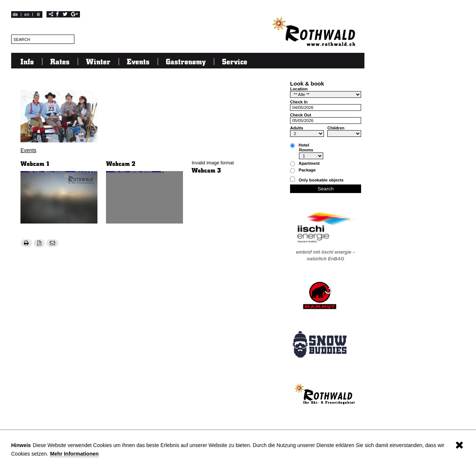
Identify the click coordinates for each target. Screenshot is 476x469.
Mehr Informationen (75, 454)
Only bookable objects (321, 180)
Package (307, 170)
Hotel (304, 145)
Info (27, 61)
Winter (98, 61)
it (38, 15)
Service (235, 61)
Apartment (309, 163)
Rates (60, 61)
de (15, 15)
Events (138, 61)
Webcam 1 (35, 163)
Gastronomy (186, 61)
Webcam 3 (206, 170)
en (27, 15)
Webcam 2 (121, 163)
